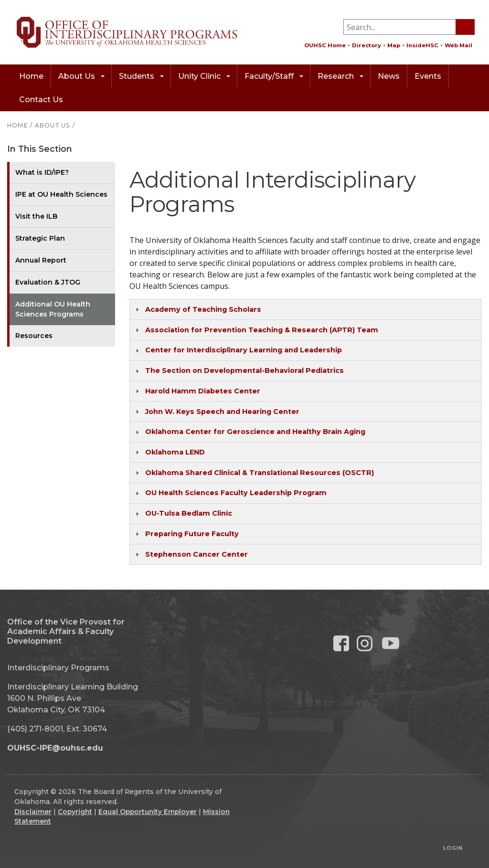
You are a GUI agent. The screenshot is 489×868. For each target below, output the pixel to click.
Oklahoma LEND (175, 452)
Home (31, 76)
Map (394, 45)
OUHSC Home (325, 45)
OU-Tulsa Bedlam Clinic (189, 513)
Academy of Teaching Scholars (203, 309)
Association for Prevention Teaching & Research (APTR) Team (262, 330)
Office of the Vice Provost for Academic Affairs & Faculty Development (66, 631)
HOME (18, 125)
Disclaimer (33, 812)
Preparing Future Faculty (192, 534)
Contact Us (41, 100)
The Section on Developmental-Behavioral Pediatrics (244, 370)
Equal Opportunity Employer (148, 812)
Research (340, 76)
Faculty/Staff (274, 76)
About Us (81, 76)
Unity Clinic (204, 76)
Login (453, 848)
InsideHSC (422, 45)
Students (141, 76)
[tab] (306, 309)
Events (428, 76)
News (389, 76)
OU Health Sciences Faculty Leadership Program (236, 493)
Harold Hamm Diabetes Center (203, 391)
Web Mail (458, 45)
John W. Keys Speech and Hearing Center (222, 412)
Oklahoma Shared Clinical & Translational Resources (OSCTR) (260, 473)
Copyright (75, 812)
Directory (367, 45)
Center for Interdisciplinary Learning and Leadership (244, 350)
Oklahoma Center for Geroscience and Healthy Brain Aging (255, 432)
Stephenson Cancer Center (197, 554)
